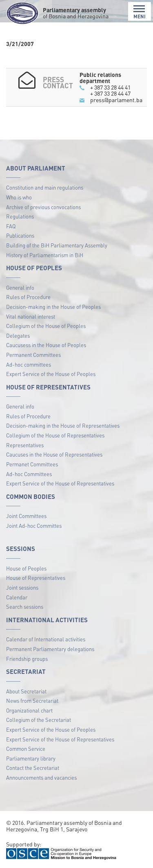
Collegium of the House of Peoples (46, 326)
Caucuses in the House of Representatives (54, 454)
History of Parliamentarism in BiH (45, 255)
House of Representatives (36, 578)
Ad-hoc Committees (29, 474)
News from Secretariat (32, 701)
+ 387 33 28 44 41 (110, 87)
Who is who (19, 197)
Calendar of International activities (46, 639)
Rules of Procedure (28, 297)
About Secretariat (26, 691)
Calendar (17, 597)
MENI (140, 12)
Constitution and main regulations (45, 187)
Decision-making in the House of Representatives (63, 425)
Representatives (25, 445)
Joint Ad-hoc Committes (34, 526)
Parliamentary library (31, 758)
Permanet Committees (32, 464)
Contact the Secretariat (33, 768)
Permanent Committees (33, 355)
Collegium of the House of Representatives (55, 435)
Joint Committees (26, 516)
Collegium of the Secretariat (39, 720)
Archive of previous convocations (43, 207)
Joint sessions (22, 587)
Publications (20, 235)
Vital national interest (31, 316)
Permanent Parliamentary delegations (50, 649)
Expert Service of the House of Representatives (60, 483)
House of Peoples (26, 568)
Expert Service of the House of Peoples (51, 374)
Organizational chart (29, 710)
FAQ (11, 226)
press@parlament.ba (116, 100)
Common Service (26, 749)
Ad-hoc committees (29, 364)
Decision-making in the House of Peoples (53, 307)
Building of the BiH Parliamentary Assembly (57, 245)
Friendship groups (27, 659)
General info (20, 288)
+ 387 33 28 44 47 (110, 93)
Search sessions (25, 607)
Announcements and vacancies (41, 777)
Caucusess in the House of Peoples (46, 345)
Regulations (20, 216)
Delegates (18, 336)
